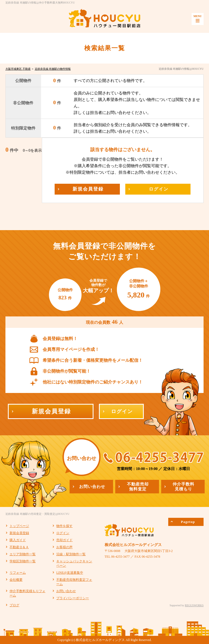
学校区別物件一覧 (23, 561)
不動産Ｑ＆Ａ (19, 547)
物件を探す (64, 526)
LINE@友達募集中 (70, 573)
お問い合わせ (66, 591)
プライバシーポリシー (73, 598)
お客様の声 (64, 547)
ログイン (63, 533)
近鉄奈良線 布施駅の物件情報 (53, 69)
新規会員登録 (19, 533)
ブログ (14, 605)
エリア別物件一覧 (23, 554)
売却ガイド (64, 540)
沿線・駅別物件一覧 (71, 554)
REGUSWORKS (194, 605)
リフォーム (18, 573)
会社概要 (16, 580)
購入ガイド (18, 540)
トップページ (19, 526)
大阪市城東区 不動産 (18, 69)
